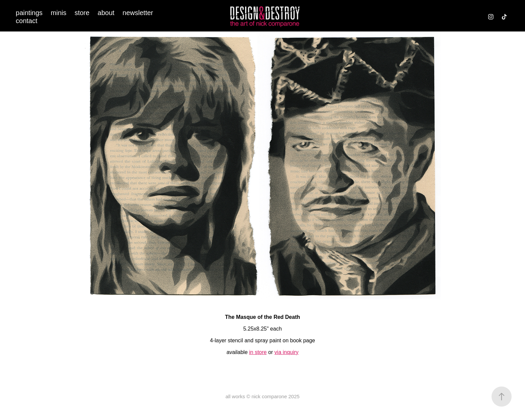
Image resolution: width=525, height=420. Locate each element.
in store (258, 352)
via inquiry (287, 352)
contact (26, 21)
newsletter (138, 13)
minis (59, 13)
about (106, 13)
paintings (29, 13)
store (82, 13)
